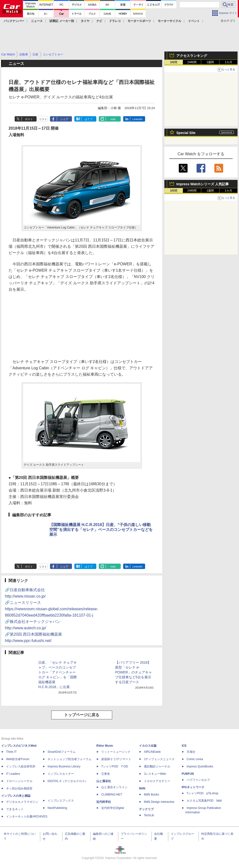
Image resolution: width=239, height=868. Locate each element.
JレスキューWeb (155, 774)
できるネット (15, 809)
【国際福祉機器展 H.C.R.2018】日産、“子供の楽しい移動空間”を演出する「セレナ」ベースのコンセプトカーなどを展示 (101, 530)
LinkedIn (138, 119)
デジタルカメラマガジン (22, 802)
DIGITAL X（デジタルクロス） (68, 781)
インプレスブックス (61, 801)
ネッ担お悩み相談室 (19, 788)
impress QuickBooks (200, 766)
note (113, 119)
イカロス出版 (148, 746)
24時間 (192, 62)
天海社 (191, 752)
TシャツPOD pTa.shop (202, 793)
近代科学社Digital (113, 808)
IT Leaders (13, 774)
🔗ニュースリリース (51, 609)
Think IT (11, 752)
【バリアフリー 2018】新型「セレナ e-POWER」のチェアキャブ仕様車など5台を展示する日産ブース (134, 672)
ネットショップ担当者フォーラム (70, 759)
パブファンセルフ (198, 780)
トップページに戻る (82, 715)
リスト (43, 119)
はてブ (89, 119)
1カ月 (229, 62)
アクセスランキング (192, 56)
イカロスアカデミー (157, 781)
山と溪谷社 (104, 781)
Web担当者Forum (18, 759)
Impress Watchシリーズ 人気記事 (203, 184)
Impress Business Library (64, 766)
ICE (184, 746)
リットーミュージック (116, 752)
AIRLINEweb (152, 752)
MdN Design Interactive (159, 802)
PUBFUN (188, 774)
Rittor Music (105, 746)
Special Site (186, 133)
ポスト (29, 119)
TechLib (149, 815)
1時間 (174, 62)
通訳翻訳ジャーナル (157, 766)
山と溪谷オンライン (114, 787)
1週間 (210, 62)
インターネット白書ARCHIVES (27, 816)
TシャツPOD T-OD (115, 766)
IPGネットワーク (193, 787)
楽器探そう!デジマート (116, 759)
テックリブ (146, 809)
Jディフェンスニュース (159, 759)
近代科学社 (104, 802)
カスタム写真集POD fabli (204, 801)
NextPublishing (57, 808)
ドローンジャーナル (19, 781)
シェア (64, 119)
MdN (142, 788)
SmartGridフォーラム (62, 752)
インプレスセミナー (61, 774)
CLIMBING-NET (112, 795)
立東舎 (106, 774)
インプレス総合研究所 (21, 766)
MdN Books (151, 795)
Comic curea (195, 759)
